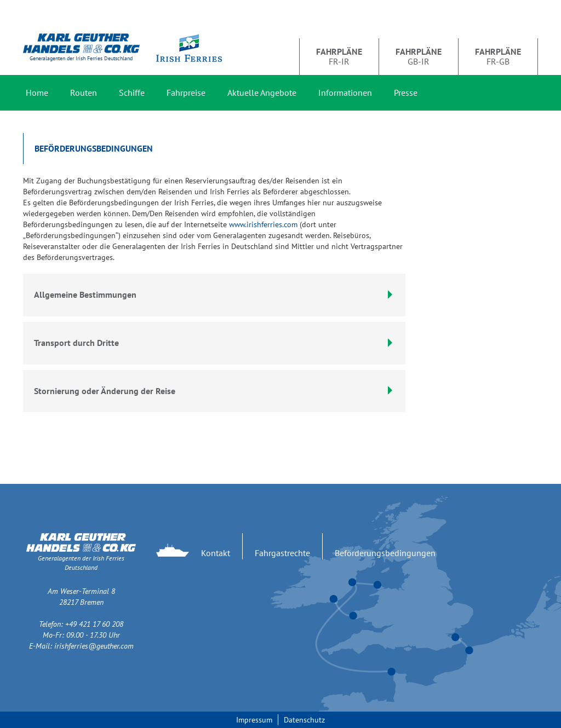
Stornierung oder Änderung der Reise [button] (214, 391)
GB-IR (419, 56)
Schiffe (132, 93)
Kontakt (216, 553)
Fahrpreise (186, 93)
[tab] (214, 343)
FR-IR (339, 56)
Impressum (254, 720)
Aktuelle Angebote (262, 93)
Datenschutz (304, 720)
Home (37, 93)
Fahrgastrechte (282, 553)
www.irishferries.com (263, 224)
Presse (406, 93)
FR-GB (498, 56)
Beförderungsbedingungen (385, 553)
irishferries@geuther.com (94, 646)
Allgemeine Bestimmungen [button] (214, 294)
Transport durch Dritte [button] (214, 343)
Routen (84, 93)
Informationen (345, 93)
